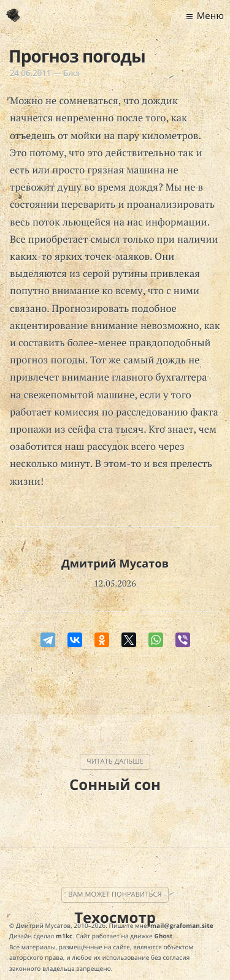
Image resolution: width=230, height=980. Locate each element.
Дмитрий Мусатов (115, 564)
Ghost (164, 936)
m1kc (64, 936)
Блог (72, 73)
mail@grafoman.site (182, 925)
